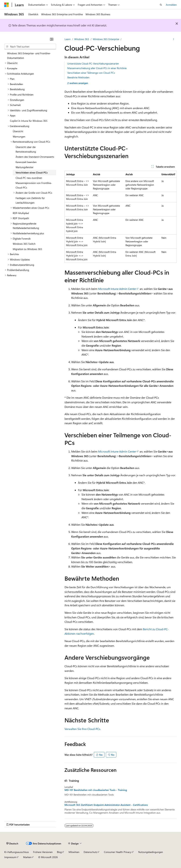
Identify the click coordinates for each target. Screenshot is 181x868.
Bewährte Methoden (78, 77)
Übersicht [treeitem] (18, 131)
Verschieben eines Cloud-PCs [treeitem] (32, 172)
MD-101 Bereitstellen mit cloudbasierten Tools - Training (96, 790)
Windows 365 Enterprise (106, 39)
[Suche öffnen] (161, 5)
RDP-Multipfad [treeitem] (21, 213)
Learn (68, 39)
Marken (27, 857)
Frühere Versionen (43, 852)
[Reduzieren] (52, 39)
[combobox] (30, 47)
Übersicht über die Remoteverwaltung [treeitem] (26, 149)
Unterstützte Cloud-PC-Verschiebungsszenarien (93, 64)
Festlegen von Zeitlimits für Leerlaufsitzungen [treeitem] (30, 200)
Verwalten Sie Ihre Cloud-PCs (82, 729)
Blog (59, 852)
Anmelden (171, 5)
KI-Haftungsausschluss (17, 852)
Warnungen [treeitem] (19, 137)
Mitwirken (74, 852)
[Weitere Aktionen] (174, 39)
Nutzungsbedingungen (151, 852)
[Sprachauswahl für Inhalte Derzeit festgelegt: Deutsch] (12, 843)
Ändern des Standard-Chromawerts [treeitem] (35, 157)
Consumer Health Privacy (118, 852)
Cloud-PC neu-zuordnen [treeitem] (29, 178)
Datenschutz (90, 852)
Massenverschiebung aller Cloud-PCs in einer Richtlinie (97, 68)
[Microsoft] (7, 5)
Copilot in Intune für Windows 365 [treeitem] (29, 121)
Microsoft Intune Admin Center (117, 289)
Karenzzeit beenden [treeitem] (26, 162)
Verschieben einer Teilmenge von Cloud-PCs (91, 73)
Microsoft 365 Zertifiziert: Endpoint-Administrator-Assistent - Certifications (106, 805)
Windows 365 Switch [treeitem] (24, 244)
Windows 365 (82, 39)
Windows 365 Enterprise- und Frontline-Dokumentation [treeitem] (29, 56)
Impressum (10, 857)
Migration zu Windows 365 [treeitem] (27, 249)
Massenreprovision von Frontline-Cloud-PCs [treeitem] (34, 185)
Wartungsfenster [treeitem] (24, 167)
